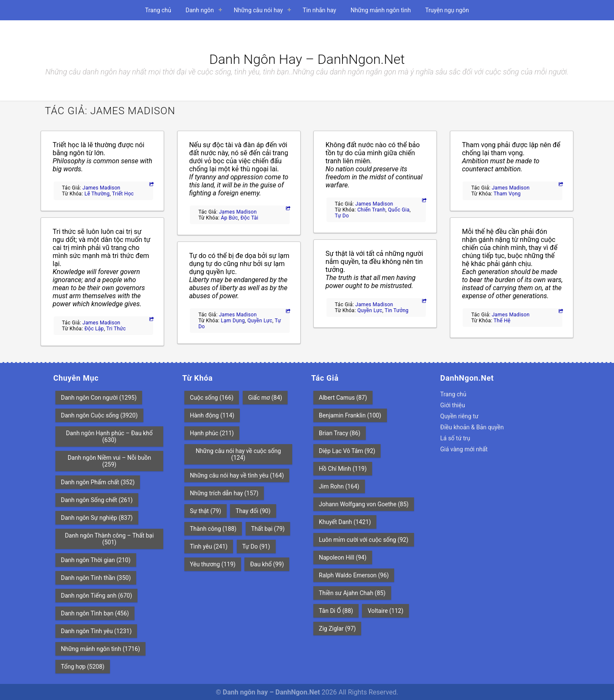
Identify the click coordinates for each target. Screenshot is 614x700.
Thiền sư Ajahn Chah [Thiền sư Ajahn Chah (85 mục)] (352, 593)
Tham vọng (507, 194)
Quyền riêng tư (459, 416)
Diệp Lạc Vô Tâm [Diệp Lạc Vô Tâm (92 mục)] (347, 451)
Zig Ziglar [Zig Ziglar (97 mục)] (337, 629)
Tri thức (116, 329)
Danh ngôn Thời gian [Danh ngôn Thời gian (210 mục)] (96, 560)
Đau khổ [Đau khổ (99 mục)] (267, 564)
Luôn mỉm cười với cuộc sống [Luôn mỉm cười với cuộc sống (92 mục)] (364, 540)
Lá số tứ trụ (455, 438)
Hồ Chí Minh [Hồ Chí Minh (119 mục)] (343, 469)
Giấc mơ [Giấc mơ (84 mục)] (265, 398)
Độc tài (249, 218)
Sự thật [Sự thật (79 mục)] (206, 511)
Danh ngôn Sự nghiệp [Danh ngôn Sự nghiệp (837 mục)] (97, 518)
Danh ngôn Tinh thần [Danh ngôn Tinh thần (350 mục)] (96, 578)
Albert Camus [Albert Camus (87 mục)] (343, 398)
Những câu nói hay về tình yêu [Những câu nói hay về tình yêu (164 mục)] (237, 475)
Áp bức (229, 218)
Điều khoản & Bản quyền (472, 427)
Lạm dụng (233, 321)
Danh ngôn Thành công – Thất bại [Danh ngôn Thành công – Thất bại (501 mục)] (109, 539)
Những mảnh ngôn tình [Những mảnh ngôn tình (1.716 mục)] (100, 649)
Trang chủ (158, 10)
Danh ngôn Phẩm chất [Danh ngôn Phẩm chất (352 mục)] (98, 482)
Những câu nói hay (258, 10)
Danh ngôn (200, 10)
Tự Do (342, 216)
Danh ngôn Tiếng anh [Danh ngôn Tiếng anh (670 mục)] (96, 596)
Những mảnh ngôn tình (381, 10)
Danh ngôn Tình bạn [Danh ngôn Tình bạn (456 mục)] (95, 613)
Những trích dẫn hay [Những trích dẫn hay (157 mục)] (224, 493)
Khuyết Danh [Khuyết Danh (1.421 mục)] (345, 522)
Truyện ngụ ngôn (447, 10)
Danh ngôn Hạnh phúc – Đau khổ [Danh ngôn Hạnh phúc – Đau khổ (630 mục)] (109, 436)
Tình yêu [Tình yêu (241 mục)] (209, 546)
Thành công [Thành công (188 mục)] (213, 529)
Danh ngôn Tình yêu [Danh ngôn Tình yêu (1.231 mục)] (96, 631)
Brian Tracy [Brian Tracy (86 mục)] (340, 433)
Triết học (123, 194)
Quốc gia (399, 210)
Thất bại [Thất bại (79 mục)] (268, 529)
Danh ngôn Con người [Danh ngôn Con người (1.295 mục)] (99, 398)
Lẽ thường (97, 194)
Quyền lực (260, 321)
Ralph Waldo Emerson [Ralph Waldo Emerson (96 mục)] (354, 575)
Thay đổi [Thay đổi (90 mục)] (253, 511)
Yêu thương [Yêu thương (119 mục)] (213, 564)
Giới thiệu (453, 405)
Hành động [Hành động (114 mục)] (212, 415)
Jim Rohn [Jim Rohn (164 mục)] (339, 486)
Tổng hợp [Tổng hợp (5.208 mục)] (83, 667)
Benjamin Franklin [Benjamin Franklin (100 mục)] (350, 415)
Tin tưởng (397, 310)
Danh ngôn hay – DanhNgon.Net (307, 59)
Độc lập (94, 329)
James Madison (101, 188)
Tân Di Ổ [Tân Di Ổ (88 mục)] (336, 611)
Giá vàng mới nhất (464, 449)
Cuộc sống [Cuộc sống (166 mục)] (212, 398)
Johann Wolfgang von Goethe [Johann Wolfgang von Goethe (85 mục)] (364, 504)
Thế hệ (502, 321)
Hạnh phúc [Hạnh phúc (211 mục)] (212, 433)
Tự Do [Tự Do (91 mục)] (256, 546)
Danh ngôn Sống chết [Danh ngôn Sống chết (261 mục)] (97, 500)
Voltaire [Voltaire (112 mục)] (385, 611)
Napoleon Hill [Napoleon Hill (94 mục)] (343, 557)
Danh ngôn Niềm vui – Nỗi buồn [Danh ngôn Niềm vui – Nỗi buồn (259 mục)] (109, 461)
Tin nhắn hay (319, 10)
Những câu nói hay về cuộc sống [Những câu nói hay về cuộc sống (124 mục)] (238, 454)
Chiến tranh (371, 210)
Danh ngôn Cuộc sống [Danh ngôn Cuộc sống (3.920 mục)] (99, 415)
